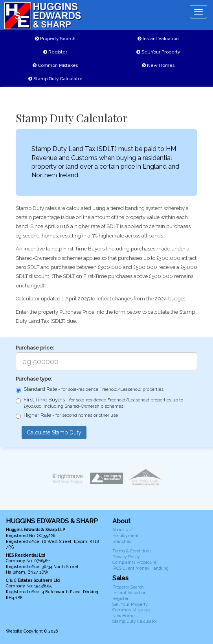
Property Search (55, 39)
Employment (126, 535)
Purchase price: (35, 348)
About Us (121, 530)
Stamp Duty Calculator (55, 79)
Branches (122, 541)
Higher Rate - (67, 415)
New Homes (158, 65)
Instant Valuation (158, 39)
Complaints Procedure (134, 562)
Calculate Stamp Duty (54, 432)
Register (55, 52)
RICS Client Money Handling (140, 568)
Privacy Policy (126, 557)
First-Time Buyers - (99, 403)
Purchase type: (34, 379)
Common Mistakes (55, 65)
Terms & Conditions (132, 551)
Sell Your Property (158, 52)
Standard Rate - (90, 389)
